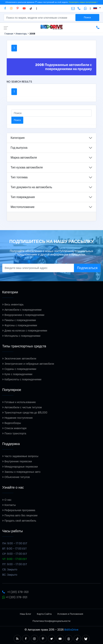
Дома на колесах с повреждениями (25, 331)
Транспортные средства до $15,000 (25, 413)
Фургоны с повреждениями (20, 325)
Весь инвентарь (13, 304)
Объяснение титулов (16, 477)
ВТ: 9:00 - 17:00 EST (15, 549)
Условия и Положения (70, 614)
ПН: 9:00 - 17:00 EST (15, 543)
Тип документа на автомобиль (31, 187)
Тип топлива (19, 177)
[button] (17, 639)
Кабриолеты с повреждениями (22, 379)
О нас (7, 500)
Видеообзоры (12, 423)
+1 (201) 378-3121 (15, 592)
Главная (9, 34)
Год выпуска (19, 148)
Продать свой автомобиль (19, 521)
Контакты (9, 505)
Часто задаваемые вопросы (20, 456)
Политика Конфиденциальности (52, 621)
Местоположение (23, 207)
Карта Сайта (44, 614)
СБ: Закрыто (10, 569)
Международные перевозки (20, 467)
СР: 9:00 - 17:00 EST (15, 554)
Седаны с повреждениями (19, 369)
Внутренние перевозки (17, 461)
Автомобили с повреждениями (22, 310)
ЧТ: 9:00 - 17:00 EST (15, 559)
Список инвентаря (14, 428)
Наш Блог (26, 614)
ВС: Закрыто (10, 575)
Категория (18, 138)
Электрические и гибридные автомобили (28, 364)
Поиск (87, 17)
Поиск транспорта (14, 433)
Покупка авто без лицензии (20, 515)
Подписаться (87, 268)
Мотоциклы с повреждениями (21, 336)
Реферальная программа (19, 510)
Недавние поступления (17, 418)
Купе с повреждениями (17, 374)
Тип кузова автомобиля (27, 167)
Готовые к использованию (19, 402)
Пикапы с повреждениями (19, 320)
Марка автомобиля (24, 158)
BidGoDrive (71, 630)
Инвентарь (21, 34)
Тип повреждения (23, 197)
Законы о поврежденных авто (21, 472)
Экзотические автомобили (19, 359)
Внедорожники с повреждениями (23, 315)
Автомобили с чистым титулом (22, 407)
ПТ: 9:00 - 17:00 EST (15, 564)
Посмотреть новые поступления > (83, 2)
